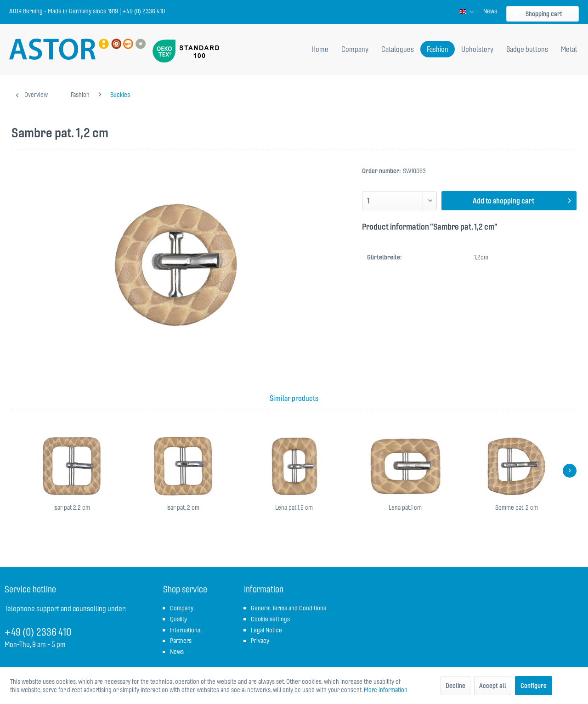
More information (386, 690)
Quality (178, 619)
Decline (455, 686)
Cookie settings (270, 619)
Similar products (294, 398)
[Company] (355, 49)
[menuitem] (490, 11)
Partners (181, 641)
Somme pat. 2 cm (517, 507)
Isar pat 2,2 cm (72, 507)
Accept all (493, 686)
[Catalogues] (398, 49)
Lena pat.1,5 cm (294, 507)
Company (182, 608)
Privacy (260, 641)
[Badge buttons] (527, 49)
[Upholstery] (477, 49)
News (490, 11)
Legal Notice (266, 630)
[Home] (320, 49)
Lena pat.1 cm (405, 507)
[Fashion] (438, 49)
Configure (534, 686)
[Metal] (569, 49)
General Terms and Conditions (288, 608)
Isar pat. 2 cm (183, 507)
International (186, 630)
